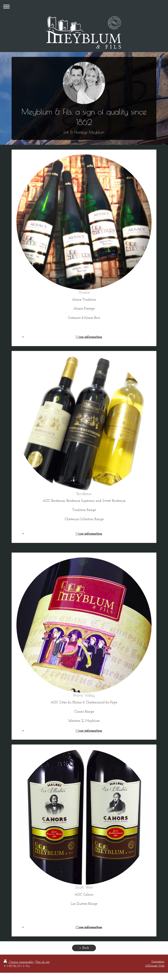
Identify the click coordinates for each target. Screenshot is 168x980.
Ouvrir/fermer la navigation (84, 6)
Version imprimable (19, 962)
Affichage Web (155, 965)
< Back (84, 948)
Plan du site (43, 962)
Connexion (158, 961)
